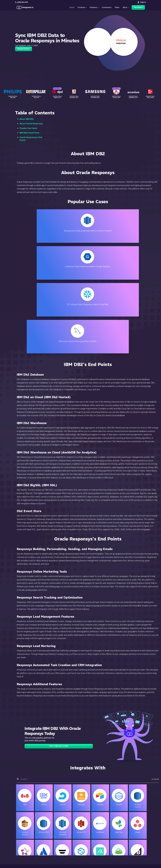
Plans (117, 8)
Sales (47, 843)
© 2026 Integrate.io (22, 866)
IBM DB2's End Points (29, 133)
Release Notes (50, 852)
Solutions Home (51, 828)
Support (48, 846)
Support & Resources (97, 834)
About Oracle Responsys (31, 124)
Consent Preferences (97, 858)
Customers (138, 828)
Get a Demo (139, 8)
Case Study (57, 86)
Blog (90, 828)
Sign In (142, 2)
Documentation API (96, 843)
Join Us (137, 843)
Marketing (49, 840)
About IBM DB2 (27, 119)
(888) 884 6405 (22, 2)
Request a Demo (24, 49)
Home (70, 8)
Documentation (94, 840)
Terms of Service (140, 866)
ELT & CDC (49, 834)
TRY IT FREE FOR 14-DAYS (59, 636)
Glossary (92, 855)
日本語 (136, 854)
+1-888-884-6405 (24, 840)
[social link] (16, 845)
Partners (137, 840)
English (136, 851)
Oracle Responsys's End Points (31, 139)
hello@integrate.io (25, 834)
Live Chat (92, 831)
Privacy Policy (94, 852)
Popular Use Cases (28, 128)
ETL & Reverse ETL (52, 831)
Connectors (107, 8)
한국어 (136, 857)
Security (91, 846)
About (136, 837)
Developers (49, 849)
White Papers (139, 831)
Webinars (137, 834)
